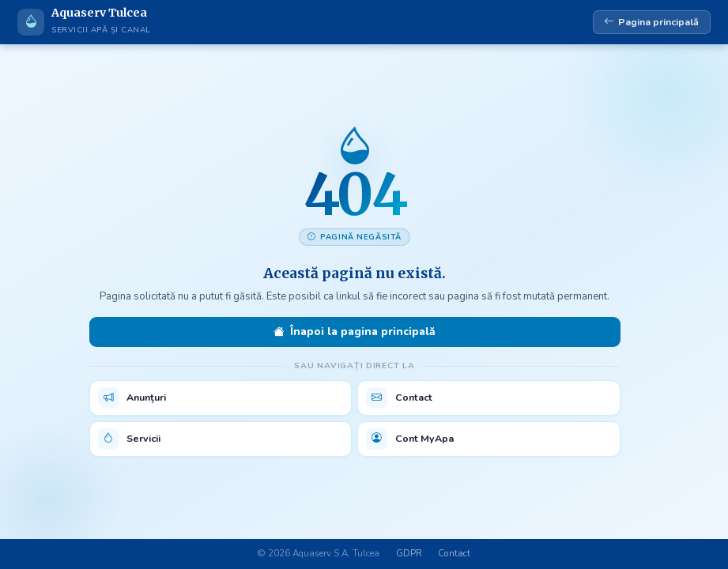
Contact (399, 398)
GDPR (409, 553)
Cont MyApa (410, 439)
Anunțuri (132, 398)
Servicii (130, 439)
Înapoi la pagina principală (355, 332)
